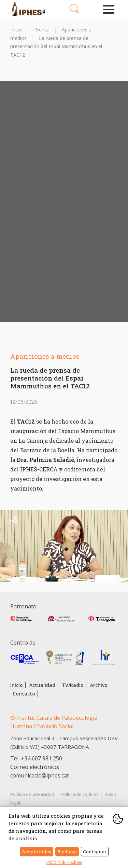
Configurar (95, 852)
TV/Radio (73, 685)
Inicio (16, 30)
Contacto (24, 694)
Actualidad (42, 685)
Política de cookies (80, 794)
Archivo (99, 685)
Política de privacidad (32, 794)
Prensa (42, 30)
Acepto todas (37, 852)
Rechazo (67, 852)
